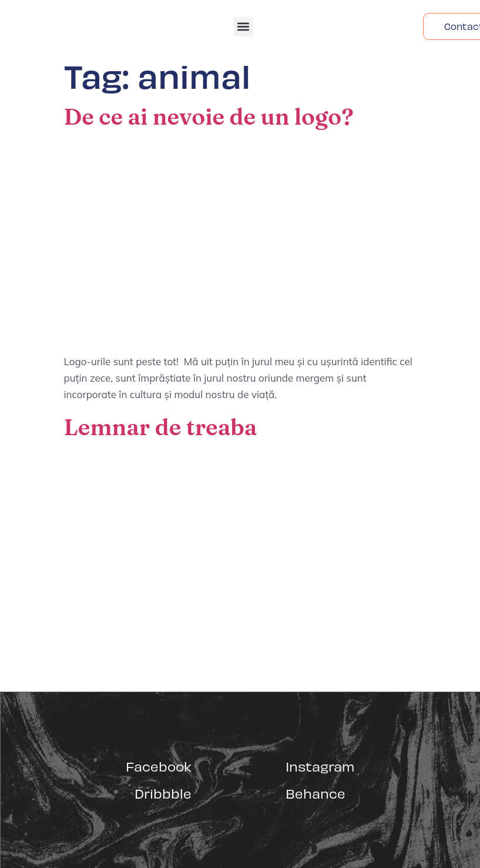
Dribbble (163, 793)
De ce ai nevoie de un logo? (209, 116)
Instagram (320, 766)
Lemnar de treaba (161, 427)
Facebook (159, 766)
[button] (244, 27)
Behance (315, 793)
